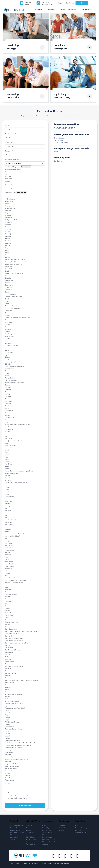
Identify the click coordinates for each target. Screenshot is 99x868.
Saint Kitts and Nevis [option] (12, 634)
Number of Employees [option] (13, 170)
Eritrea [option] (7, 357)
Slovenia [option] (8, 671)
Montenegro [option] (9, 543)
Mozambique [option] (9, 550)
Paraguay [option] (8, 601)
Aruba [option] (7, 227)
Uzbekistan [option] (9, 752)
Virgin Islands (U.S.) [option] (12, 766)
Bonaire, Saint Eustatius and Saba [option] (17, 262)
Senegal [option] (8, 655)
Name (8, 125)
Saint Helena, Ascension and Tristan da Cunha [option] (21, 631)
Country (8, 185)
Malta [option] (7, 517)
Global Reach (31, 837)
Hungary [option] (8, 431)
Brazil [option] (7, 271)
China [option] (7, 304)
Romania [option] (8, 620)
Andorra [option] (8, 211)
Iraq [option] (6, 443)
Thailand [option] (8, 710)
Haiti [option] (7, 422)
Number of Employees (13, 159)
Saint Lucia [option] (9, 636)
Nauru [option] (7, 557)
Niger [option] (7, 571)
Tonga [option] (7, 720)
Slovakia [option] (8, 669)
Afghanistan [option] (9, 201)
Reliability (29, 835)
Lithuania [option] (8, 499)
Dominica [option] (8, 343)
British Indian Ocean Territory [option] (15, 273)
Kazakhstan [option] (9, 464)
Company (9, 151)
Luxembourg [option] (9, 501)
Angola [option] (7, 213)
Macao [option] (7, 503)
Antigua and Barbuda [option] (12, 220)
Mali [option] (6, 515)
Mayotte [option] (8, 529)
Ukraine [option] (8, 738)
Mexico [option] (7, 531)
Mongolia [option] (8, 541)
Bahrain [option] (8, 239)
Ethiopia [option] (8, 364)
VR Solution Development (61, 47)
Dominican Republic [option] (12, 345)
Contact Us (62, 828)
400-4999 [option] (9, 179)
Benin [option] (7, 252)
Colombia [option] (8, 311)
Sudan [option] (7, 689)
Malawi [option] (7, 508)
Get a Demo (58, 140)
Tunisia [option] (7, 724)
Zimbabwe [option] (9, 778)
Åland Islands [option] (10, 780)
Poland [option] (7, 610)
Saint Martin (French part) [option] (14, 638)
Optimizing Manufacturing (62, 96)
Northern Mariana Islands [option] (14, 583)
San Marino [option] (9, 648)
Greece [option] (7, 399)
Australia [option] (8, 229)
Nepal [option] (7, 559)
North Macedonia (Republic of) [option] (16, 580)
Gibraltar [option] (8, 397)
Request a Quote (25, 805)
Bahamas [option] (8, 236)
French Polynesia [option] (11, 380)
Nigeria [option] (8, 573)
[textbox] (25, 196)
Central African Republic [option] (13, 297)
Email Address (10, 134)
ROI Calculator (47, 837)
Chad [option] (7, 299)
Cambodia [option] (9, 287)
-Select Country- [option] (11, 199)
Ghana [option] (7, 394)
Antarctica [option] (8, 218)
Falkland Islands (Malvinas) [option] (14, 366)
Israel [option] (7, 450)
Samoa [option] (7, 645)
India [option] (7, 436)
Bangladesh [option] (9, 241)
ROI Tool (57, 152)
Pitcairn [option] (7, 608)
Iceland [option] (7, 434)
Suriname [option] (8, 692)
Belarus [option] (7, 245)
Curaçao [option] (8, 329)
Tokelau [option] (8, 717)
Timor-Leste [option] (9, 713)
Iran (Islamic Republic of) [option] (14, 441)
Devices (13, 839)
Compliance (30, 832)
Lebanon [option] (8, 487)
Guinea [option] (7, 415)
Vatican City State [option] (11, 757)
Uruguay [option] (8, 750)
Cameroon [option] (9, 290)
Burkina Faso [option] (9, 280)
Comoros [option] (8, 313)
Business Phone (15, 828)
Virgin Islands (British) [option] (12, 764)
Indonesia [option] (8, 438)
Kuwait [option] (7, 478)
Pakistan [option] (8, 589)
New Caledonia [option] (10, 564)
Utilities (45, 825)
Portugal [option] (8, 613)
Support (61, 3)
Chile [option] (7, 301)
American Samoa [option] (11, 208)
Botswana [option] (8, 266)
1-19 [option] (7, 172)
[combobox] (25, 484)
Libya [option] (7, 494)
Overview (29, 825)
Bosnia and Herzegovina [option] (13, 264)
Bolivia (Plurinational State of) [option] (15, 259)
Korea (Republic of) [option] (12, 473)
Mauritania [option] (9, 524)
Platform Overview (16, 825)
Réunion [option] (8, 627)
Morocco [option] (8, 548)
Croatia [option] (7, 325)
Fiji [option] (6, 371)
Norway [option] (8, 585)
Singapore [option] (8, 664)
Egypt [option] (7, 350)
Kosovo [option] (7, 476)
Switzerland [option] (9, 699)
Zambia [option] (8, 775)
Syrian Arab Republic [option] (12, 701)
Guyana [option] (8, 420)
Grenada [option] (8, 404)
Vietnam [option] (8, 762)
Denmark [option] (8, 338)
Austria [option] (7, 232)
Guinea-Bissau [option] (10, 417)
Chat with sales (59, 138)
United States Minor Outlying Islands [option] (18, 745)
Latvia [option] (7, 485)
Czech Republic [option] (10, 334)
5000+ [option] (7, 181)
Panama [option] (8, 596)
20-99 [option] (7, 174)
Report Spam (47, 828)
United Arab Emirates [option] (12, 741)
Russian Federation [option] (12, 622)
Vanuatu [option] (8, 755)
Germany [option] (8, 392)
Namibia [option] (8, 555)
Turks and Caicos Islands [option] (13, 729)
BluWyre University (49, 842)
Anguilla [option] (8, 215)
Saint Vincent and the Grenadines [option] (17, 643)
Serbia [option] (7, 657)
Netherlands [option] (9, 562)
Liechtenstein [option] (9, 497)
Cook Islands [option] (9, 320)
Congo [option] (7, 315)
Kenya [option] (7, 466)
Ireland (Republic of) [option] (12, 445)
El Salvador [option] (9, 352)
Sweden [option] (8, 696)
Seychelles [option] (9, 659)
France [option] (7, 376)
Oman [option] (7, 587)
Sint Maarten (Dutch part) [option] (14, 666)
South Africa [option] (9, 678)
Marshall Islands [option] (11, 520)
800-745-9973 (47, 4)
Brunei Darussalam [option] (12, 276)
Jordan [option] (7, 462)
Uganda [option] (8, 736)
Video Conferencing (17, 832)
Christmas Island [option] (11, 306)
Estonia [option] (7, 359)
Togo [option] (7, 715)
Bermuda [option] (8, 255)
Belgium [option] (8, 248)
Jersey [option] (7, 459)
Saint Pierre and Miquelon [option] (14, 641)
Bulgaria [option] (8, 278)
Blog (76, 825)
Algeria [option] (7, 206)
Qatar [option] (7, 617)
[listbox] (25, 172)
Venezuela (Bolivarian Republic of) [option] (17, 759)
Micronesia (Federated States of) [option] (16, 534)
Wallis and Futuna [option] (11, 768)
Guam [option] (7, 408)
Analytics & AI (31, 839)
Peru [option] (6, 603)
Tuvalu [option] (7, 731)
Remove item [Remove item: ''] (26, 167)
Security (29, 830)
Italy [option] (6, 452)
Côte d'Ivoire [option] (9, 336)
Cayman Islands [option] (10, 294)
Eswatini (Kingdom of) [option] (13, 362)
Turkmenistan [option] (10, 727)
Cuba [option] (7, 327)
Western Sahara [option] (10, 771)
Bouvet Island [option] (10, 269)
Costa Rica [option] (9, 322)
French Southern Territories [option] (14, 383)
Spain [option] (7, 685)
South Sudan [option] (9, 682)
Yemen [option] (7, 773)
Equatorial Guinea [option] (11, 355)
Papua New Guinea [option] (12, 599)
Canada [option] (8, 292)
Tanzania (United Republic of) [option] (15, 708)
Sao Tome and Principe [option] (13, 650)
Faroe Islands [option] (10, 369)
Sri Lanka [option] (8, 687)
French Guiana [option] (10, 378)
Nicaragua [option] (9, 569)
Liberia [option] (7, 492)
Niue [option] (7, 576)
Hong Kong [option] (9, 429)
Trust (28, 828)
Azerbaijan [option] (9, 234)
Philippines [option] (9, 606)
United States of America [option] (14, 748)
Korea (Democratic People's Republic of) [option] (19, 471)
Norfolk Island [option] (10, 578)
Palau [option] (7, 592)
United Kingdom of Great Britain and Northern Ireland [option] (24, 743)
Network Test (47, 830)
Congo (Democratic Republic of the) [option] (17, 318)
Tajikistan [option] (8, 706)
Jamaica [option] (8, 455)
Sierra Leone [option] (9, 662)
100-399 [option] (8, 177)
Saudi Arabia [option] (9, 652)
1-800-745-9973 (65, 128)
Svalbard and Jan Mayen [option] (14, 694)
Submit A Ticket (28, 3)
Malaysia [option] (8, 510)
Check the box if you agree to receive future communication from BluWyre (23, 797)
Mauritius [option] (8, 527)
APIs (11, 835)
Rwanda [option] (8, 624)
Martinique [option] (9, 522)
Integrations (14, 837)
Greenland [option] (9, 401)
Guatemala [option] (9, 411)
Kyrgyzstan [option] (9, 480)
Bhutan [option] (7, 257)
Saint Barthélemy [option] (11, 629)
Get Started (70, 3)
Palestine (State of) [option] (11, 594)
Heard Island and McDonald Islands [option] (17, 424)
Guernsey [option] (8, 413)
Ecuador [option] (8, 348)
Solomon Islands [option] (11, 673)
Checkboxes (10, 784)
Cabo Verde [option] (9, 285)
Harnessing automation (13, 96)
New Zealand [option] (10, 566)
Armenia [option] (8, 225)
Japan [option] (7, 457)
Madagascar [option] (9, 506)
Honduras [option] (8, 427)
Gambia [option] (8, 387)
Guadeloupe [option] (9, 406)
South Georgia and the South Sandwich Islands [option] (21, 680)
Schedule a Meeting (61, 143)
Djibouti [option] (8, 341)
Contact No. (10, 142)
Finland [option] (7, 373)
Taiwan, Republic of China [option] (14, 703)
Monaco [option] (8, 538)
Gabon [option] (7, 385)
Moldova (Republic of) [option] (12, 536)
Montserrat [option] (9, 545)
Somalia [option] (8, 676)
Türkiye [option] (7, 734)
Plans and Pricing (81, 828)
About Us (62, 825)
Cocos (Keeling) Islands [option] (13, 308)
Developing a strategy (14, 47)
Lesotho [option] (8, 490)
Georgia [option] (8, 390)
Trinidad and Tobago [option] (12, 722)
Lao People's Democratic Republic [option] (17, 483)
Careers (61, 830)
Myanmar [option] (8, 552)
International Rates (49, 839)
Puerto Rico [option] (9, 615)
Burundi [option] (8, 283)
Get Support (58, 161)
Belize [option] (7, 250)
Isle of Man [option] (9, 448)
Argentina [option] (8, 222)
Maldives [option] (8, 513)
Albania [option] (8, 204)
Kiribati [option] (7, 469)
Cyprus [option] (7, 331)
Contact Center (15, 830)
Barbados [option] (8, 243)
